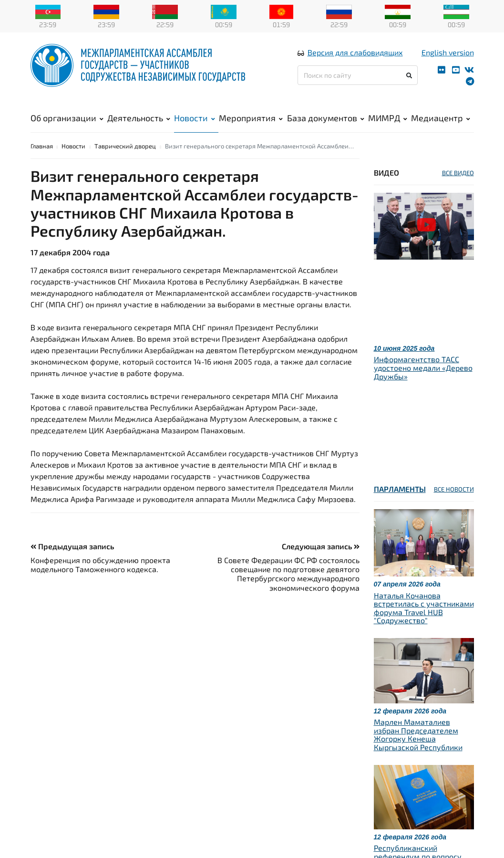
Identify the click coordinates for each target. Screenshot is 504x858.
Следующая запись (321, 562)
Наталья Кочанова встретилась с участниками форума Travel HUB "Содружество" (424, 624)
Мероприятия (251, 125)
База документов (326, 125)
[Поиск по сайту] (358, 82)
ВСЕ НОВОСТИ (454, 505)
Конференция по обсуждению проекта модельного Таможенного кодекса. (100, 580)
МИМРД (388, 125)
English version (448, 59)
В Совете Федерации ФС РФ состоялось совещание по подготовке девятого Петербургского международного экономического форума (288, 590)
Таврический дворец (125, 162)
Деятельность (139, 125)
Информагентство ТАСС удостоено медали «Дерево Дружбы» (423, 384)
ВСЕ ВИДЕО (458, 188)
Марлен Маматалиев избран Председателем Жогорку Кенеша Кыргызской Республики (418, 751)
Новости (195, 125)
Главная (42, 162)
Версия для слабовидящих (355, 59)
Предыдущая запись (72, 562)
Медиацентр (441, 125)
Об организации (67, 125)
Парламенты (400, 505)
